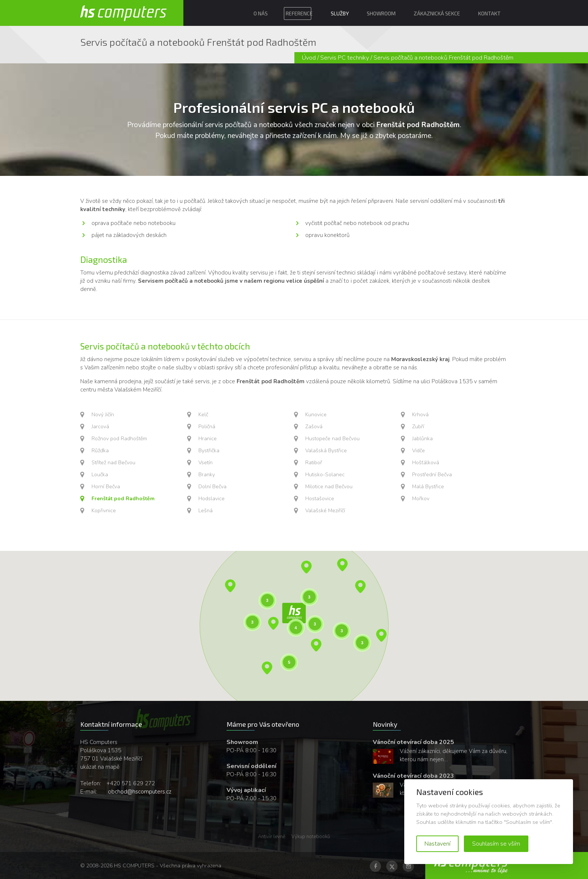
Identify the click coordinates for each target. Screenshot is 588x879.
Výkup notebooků (311, 837)
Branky (207, 475)
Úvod (309, 58)
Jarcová (100, 427)
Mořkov (421, 499)
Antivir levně (272, 837)
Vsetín (205, 463)
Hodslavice (211, 499)
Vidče (418, 451)
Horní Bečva (106, 487)
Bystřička (209, 451)
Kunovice (316, 415)
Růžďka (100, 451)
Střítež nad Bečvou (113, 463)
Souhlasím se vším (496, 844)
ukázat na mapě (100, 767)
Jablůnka (422, 439)
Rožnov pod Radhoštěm (119, 439)
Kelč (203, 415)
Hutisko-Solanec (325, 475)
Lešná (205, 511)
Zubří (418, 427)
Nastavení (437, 844)
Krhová (420, 415)
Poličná (207, 427)
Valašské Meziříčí (325, 511)
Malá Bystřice (428, 487)
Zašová (314, 427)
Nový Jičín (103, 415)
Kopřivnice (104, 511)
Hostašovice (320, 499)
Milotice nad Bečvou (329, 487)
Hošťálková (426, 463)
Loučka (100, 475)
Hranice (208, 439)
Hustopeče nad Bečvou (332, 439)
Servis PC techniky (345, 58)
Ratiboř (314, 463)
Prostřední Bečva (432, 475)
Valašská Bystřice (326, 451)
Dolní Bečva (212, 487)
